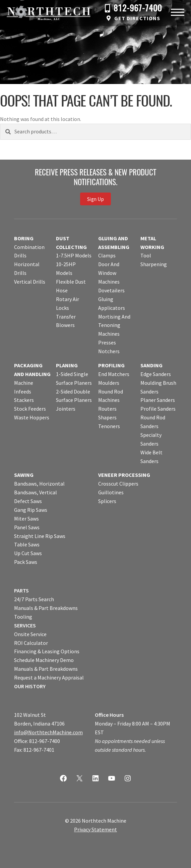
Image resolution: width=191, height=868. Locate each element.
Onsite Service (30, 634)
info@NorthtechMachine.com (48, 732)
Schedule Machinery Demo (44, 660)
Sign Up (95, 199)
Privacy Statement (95, 829)
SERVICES (25, 625)
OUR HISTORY (30, 686)
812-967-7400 (138, 9)
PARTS (21, 590)
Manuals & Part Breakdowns (46, 608)
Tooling (23, 617)
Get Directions (137, 18)
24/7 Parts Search (34, 599)
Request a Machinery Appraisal (49, 677)
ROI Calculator (31, 643)
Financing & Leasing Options (47, 651)
